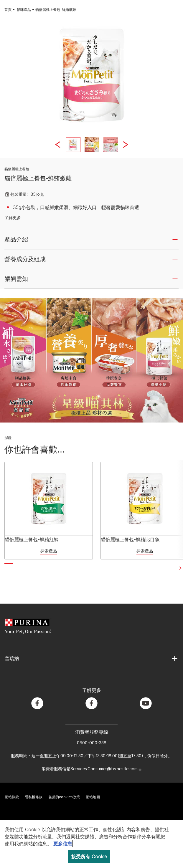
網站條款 (12, 797)
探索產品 (49, 551)
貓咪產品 (24, 10)
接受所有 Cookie (89, 857)
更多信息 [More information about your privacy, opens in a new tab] (63, 844)
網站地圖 (93, 797)
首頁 (8, 10)
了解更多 (13, 217)
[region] (91, 844)
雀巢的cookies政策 (64, 797)
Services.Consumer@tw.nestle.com (106, 769)
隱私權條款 (34, 797)
